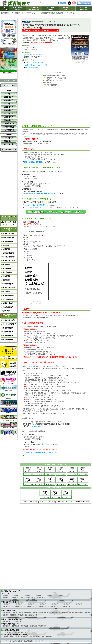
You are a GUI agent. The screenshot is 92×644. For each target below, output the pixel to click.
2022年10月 (9, 123)
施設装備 (6, 615)
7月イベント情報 (29, 484)
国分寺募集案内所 (9, 238)
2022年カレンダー (29, 470)
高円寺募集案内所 (9, 272)
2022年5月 (9, 107)
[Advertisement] (56, 105)
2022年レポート (32, 604)
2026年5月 (50, 595)
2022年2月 (9, 97)
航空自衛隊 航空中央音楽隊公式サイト (41, 193)
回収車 (15, 613)
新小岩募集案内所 (9, 288)
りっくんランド (8, 632)
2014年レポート (32, 606)
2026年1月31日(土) (9, 72)
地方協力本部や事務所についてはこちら (9, 223)
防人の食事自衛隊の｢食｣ (84, 8)
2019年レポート (68, 604)
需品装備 (87, 613)
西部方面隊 (25, 626)
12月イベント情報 (83, 484)
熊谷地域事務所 (8, 328)
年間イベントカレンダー (12, 591)
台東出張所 (7, 280)
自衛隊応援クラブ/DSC (9, 425)
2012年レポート (56, 606)
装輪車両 (28, 613)
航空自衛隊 (9, 410)
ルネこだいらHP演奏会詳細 (34, 62)
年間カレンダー (9, 85)
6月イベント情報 (83, 474)
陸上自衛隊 (9, 396)
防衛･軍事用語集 (34, 637)
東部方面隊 (6, 626)
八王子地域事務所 (9, 299)
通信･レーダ (33, 615)
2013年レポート (44, 606)
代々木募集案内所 (9, 257)
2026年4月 (39, 595)
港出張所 (6, 245)
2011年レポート (68, 606)
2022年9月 (9, 120)
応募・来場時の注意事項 (33, 162)
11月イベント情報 (72, 484)
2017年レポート (8, 606)
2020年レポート (56, 604)
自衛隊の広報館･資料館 (12, 630)
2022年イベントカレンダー (47, 502)
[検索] (49, 3)
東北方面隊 (43, 626)
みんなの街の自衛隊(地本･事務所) (16, 635)
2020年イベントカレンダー (81, 502)
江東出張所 (7, 276)
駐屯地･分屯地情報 (21, 637)
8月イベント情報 (39, 484)
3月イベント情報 (50, 474)
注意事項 (48, 83)
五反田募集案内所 (9, 261)
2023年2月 (9, 141)
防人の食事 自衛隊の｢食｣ (12, 619)
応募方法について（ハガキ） (54, 80)
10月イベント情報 (61, 484)
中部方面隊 (15, 626)
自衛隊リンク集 (8, 637)
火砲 (47, 613)
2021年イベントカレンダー (64, 502)
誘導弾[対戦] (64, 613)
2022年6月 (9, 110)
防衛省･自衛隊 (9, 388)
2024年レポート (8, 604)
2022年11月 (9, 127)
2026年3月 (28, 595)
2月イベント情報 (39, 474)
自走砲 (41, 613)
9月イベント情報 (50, 484)
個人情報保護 (28, 641)
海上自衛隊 (9, 403)
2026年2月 (17, 595)
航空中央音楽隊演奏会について (55, 76)
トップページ (7, 641)
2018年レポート (80, 604)
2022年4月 (9, 104)
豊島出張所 (7, 265)
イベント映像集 (47, 637)
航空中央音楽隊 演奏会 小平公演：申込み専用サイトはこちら (56, 212)
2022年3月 (9, 100)
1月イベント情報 (29, 474)
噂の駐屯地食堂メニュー (12, 624)
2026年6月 (61, 595)
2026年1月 (6, 595)
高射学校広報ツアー (21, 632)
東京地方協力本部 (9, 229)
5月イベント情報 (72, 474)
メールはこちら (85, 3)
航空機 (35, 613)
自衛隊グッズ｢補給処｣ (9, 433)
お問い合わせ (18, 641)
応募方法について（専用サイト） (56, 78)
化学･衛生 (79, 613)
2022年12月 (9, 130)
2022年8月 (9, 117)
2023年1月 (9, 138)
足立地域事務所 (8, 284)
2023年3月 (9, 144)
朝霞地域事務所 (8, 336)
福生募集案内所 (8, 307)
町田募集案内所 (8, 303)
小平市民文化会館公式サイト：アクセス (40, 453)
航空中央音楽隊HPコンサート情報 (36, 65)
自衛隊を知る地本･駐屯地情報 (34, 8)
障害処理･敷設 (23, 615)
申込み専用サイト (37, 207)
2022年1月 (9, 94)
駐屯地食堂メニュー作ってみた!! (13, 621)
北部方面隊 (34, 626)
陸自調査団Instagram (9, 381)
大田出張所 (7, 249)
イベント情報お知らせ (17, 8)
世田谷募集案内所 (9, 253)
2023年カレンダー (45, 493)
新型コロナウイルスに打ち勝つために (34, 598)
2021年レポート (44, 604)
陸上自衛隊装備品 (51, 8)
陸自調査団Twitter (9, 374)
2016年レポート (20, 606)
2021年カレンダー (9, 150)
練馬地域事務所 (8, 241)
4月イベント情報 (61, 474)
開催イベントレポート (67, 8)
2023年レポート (20, 604)
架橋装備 (13, 615)
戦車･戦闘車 (7, 613)
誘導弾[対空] (54, 613)
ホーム (5, 9)
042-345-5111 (36, 426)
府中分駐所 (7, 311)
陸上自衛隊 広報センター (9, 418)
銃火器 (72, 613)
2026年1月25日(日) (9, 43)
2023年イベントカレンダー (30, 502)
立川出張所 (7, 292)
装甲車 (21, 613)
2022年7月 (9, 114)
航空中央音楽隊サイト (33, 68)
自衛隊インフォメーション (11, 598)
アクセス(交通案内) (51, 85)
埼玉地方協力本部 (9, 316)
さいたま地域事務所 (9, 324)
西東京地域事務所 (9, 295)
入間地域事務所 (8, 332)
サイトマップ (39, 641)
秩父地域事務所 (8, 340)
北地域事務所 (7, 268)
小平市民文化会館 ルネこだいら (34, 55)
